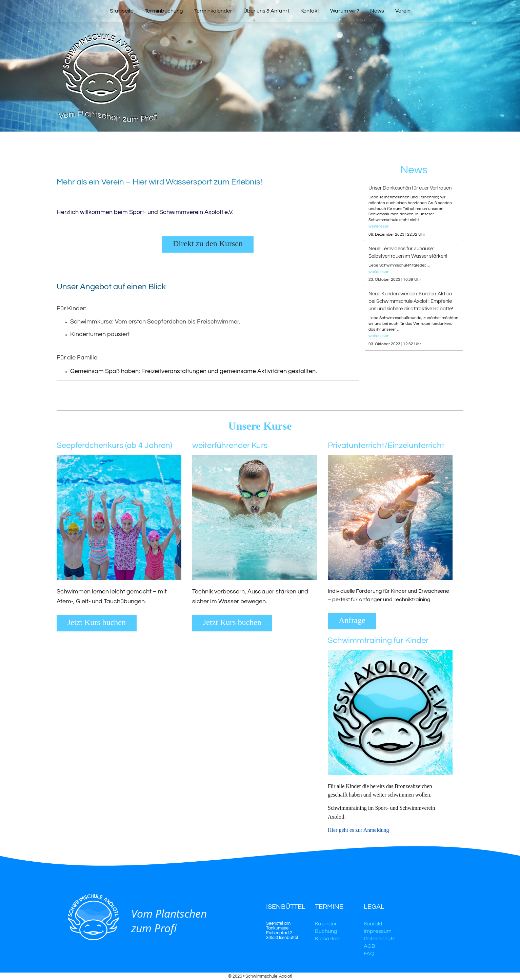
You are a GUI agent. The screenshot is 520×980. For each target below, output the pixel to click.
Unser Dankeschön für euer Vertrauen (410, 188)
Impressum (378, 931)
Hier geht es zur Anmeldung (359, 830)
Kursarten (327, 939)
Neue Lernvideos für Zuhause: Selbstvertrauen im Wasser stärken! (408, 252)
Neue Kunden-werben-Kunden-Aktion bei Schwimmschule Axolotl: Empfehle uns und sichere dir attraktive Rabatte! (411, 301)
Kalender (326, 924)
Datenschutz (379, 939)
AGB (369, 946)
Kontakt (373, 924)
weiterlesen (379, 226)
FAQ (369, 954)
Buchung (326, 931)
